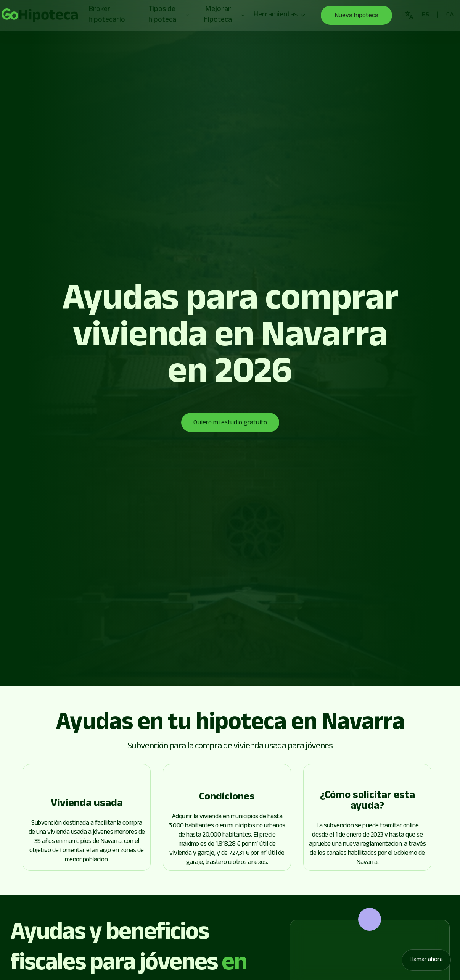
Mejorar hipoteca (225, 15)
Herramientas (280, 15)
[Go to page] (40, 15)
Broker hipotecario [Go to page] (107, 15)
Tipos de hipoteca (169, 15)
